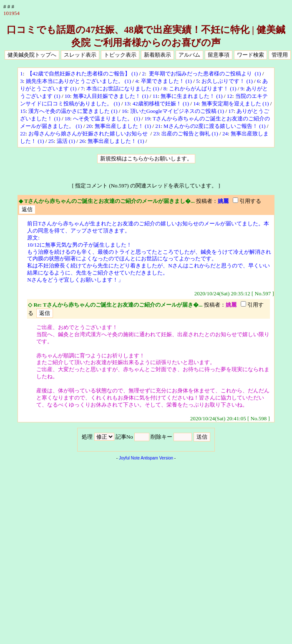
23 (156, 134)
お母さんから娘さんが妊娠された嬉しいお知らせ (89, 134)
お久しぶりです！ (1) (227, 81)
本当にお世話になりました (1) (123, 89)
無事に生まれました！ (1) (191, 96)
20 (89, 126)
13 (127, 104)
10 (67, 96)
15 (23, 111)
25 (51, 141)
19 (147, 119)
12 (230, 96)
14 (196, 104)
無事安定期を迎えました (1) (235, 104)
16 (125, 111)
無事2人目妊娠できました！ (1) (111, 96)
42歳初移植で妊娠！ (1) (161, 104)
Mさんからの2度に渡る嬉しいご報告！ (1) (214, 126)
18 (67, 119)
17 (231, 111)
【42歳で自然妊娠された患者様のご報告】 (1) (82, 74)
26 (82, 141)
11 (155, 96)
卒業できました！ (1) (166, 81)
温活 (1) (66, 141)
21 (158, 126)
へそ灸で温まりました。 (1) (107, 119)
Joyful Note (129, 458)
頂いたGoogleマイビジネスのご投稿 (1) (177, 111)
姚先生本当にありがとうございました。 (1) (78, 81)
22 (23, 134)
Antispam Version (157, 458)
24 (225, 134)
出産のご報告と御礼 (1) (190, 134)
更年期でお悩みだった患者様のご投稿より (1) (204, 74)
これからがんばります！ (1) (203, 89)
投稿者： (207, 201)
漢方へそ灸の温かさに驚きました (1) (73, 111)
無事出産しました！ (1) (123, 126)
